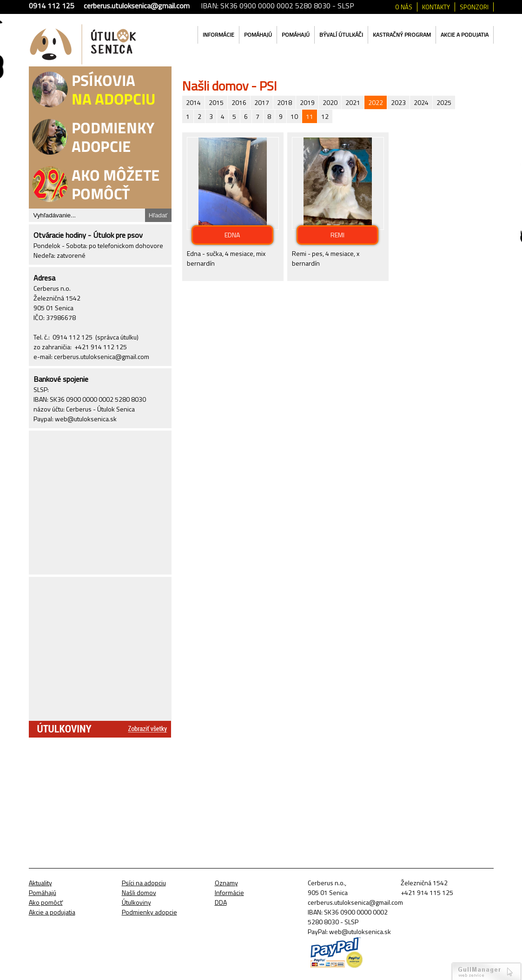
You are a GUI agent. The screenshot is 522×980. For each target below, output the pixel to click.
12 (325, 116)
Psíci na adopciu (144, 883)
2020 (330, 102)
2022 (376, 102)
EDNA (232, 235)
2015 (216, 102)
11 (310, 116)
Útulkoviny (136, 902)
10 (294, 116)
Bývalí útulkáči (341, 35)
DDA (221, 902)
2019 (307, 102)
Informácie (218, 35)
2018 (284, 102)
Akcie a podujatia (465, 35)
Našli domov (139, 892)
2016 (239, 102)
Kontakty (436, 7)
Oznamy (226, 883)
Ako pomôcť (46, 902)
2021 (353, 102)
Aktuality (40, 883)
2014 (193, 102)
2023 (398, 102)
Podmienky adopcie (149, 912)
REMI (337, 235)
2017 (262, 102)
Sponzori (474, 7)
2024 (421, 102)
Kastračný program (402, 35)
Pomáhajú (258, 35)
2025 (444, 102)
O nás (404, 7)
